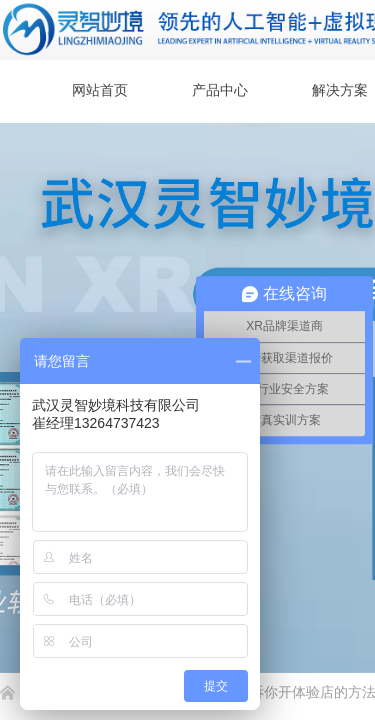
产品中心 (220, 90)
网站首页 (100, 90)
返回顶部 (287, 600)
